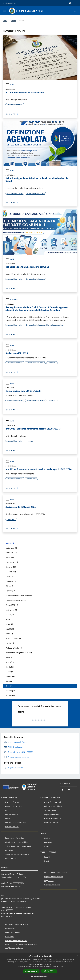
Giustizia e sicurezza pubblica (17, 842)
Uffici (7, 810)
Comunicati (12, 300)
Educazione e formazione (15, 838)
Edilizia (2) (10, 586)
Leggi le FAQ (49, 881)
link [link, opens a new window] (62, 966)
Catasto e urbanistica (53, 818)
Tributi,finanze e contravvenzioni (18, 846)
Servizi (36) (10, 672)
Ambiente (9, 850)
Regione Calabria (10, 3)
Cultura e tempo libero (53, 806)
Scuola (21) (10, 667)
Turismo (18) (10, 691)
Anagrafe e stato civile (53, 802)
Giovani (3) (10, 619)
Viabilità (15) (10, 696)
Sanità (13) (10, 662)
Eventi (47, 861)
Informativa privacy (13, 932)
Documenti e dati (12, 827)
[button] (40, 976)
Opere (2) (9, 634)
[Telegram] (69, 790)
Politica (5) (10, 643)
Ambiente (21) (11, 553)
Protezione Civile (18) (14, 648)
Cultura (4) (10, 576)
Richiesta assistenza (52, 885)
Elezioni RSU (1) (12, 605)
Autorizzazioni (11, 858)
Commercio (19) (12, 562)
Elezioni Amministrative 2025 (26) (19, 596)
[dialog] (40, 966)
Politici (8, 818)
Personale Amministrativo (15, 823)
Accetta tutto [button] (31, 971)
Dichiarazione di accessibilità (16, 941)
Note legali (9, 937)
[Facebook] (63, 790)
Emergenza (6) (11, 610)
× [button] (77, 955)
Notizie (47, 838)
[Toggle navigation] (5, 11)
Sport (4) (9, 681)
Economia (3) (11, 581)
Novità (13, 21)
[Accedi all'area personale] (70, 3)
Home (5, 21)
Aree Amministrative (13, 806)
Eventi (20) (10, 615)
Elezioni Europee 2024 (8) (16, 600)
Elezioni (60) (10, 591)
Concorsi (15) (11, 572)
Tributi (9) (9, 686)
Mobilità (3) (10, 629)
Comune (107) (11, 567)
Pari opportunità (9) (13, 638)
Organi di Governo (12, 802)
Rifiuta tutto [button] (49, 971)
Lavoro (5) (9, 624)
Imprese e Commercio (53, 814)
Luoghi (47, 857)
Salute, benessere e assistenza (17, 854)
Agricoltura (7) (11, 548)
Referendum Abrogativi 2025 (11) (19, 653)
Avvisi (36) (10, 557)
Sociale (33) (10, 676)
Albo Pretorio (10, 928)
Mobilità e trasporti (52, 823)
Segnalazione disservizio (54, 877)
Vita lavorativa (50, 810)
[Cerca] (75, 11)
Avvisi (10, 85)
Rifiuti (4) (9, 657)
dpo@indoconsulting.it (14, 948)
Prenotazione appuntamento (55, 873)
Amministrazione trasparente (17, 924)
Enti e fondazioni (12, 814)
